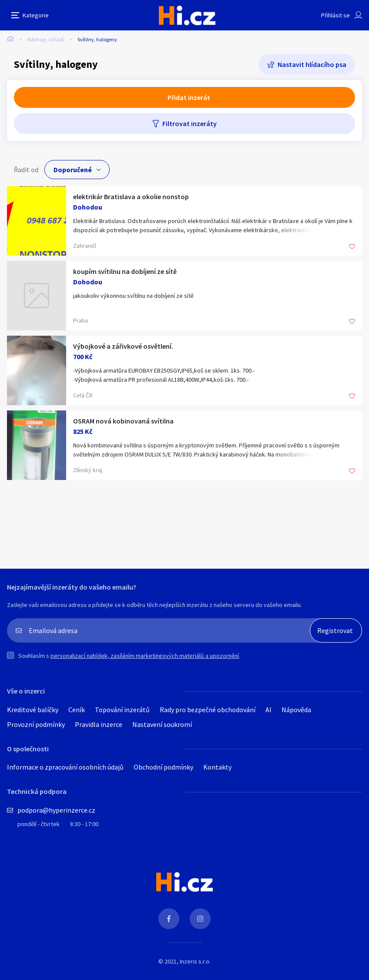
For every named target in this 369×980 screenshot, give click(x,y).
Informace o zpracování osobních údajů (65, 767)
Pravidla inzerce (99, 724)
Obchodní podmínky (163, 767)
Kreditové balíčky (33, 710)
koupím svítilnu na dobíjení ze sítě (125, 271)
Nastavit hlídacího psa (312, 64)
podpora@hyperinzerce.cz (56, 810)
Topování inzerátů (122, 710)
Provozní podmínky (36, 724)
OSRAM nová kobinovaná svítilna (123, 421)
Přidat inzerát (189, 97)
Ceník (77, 710)
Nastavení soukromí (162, 724)
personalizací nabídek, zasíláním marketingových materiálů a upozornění (145, 656)
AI (268, 710)
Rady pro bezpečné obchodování (208, 710)
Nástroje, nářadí (45, 39)
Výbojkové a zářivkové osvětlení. (123, 346)
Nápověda (296, 710)
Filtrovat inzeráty (190, 123)
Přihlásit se (335, 15)
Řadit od (26, 170)
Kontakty (217, 767)
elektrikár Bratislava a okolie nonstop (131, 197)
